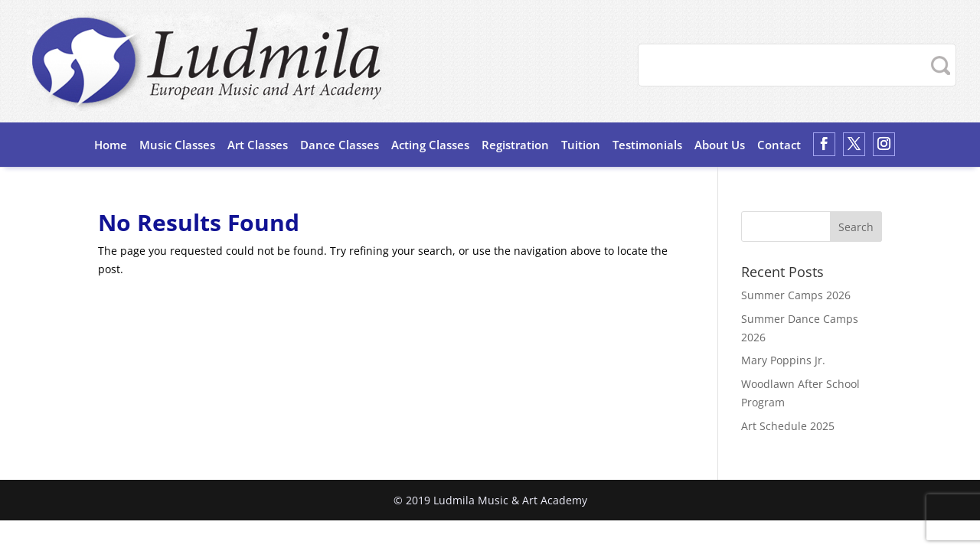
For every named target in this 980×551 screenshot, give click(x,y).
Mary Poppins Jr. (783, 360)
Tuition (581, 145)
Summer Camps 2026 (796, 295)
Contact (779, 145)
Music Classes (177, 145)
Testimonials (647, 145)
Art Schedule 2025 (788, 426)
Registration (515, 145)
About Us (720, 145)
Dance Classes (340, 145)
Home (111, 145)
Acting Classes (430, 145)
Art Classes (258, 145)
